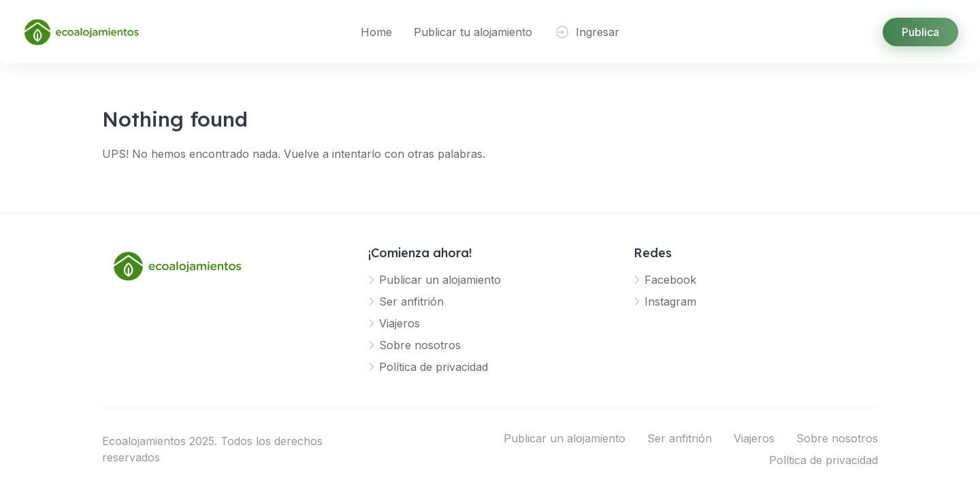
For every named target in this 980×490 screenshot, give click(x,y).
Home (376, 32)
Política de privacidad (434, 367)
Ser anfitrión (411, 301)
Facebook (670, 280)
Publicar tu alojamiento (473, 32)
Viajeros (399, 323)
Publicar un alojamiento (440, 280)
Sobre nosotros (420, 345)
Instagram (670, 301)
